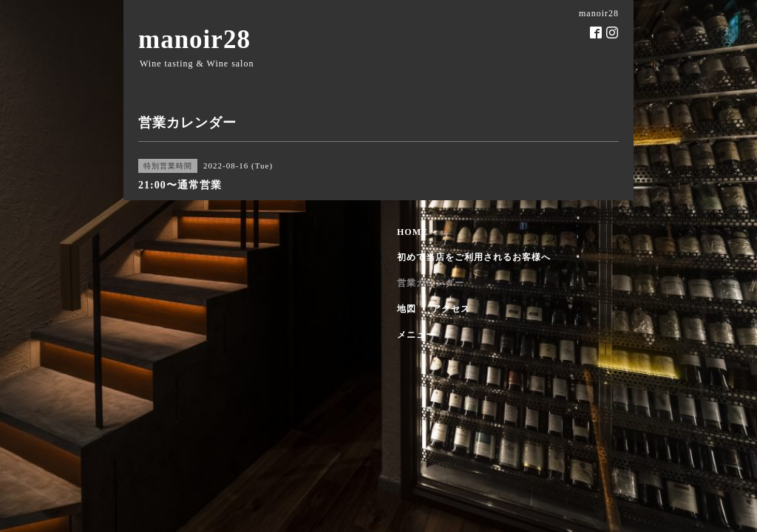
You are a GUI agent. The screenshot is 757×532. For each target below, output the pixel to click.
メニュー (416, 335)
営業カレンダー (431, 283)
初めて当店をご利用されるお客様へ (474, 257)
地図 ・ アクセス (434, 309)
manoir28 (194, 40)
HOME (413, 232)
